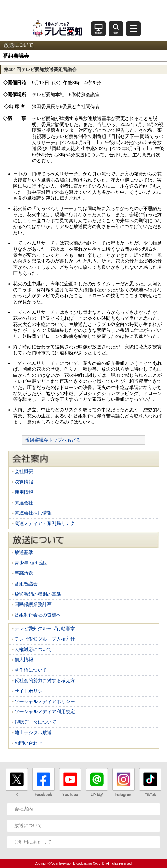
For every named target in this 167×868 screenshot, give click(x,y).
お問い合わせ (28, 743)
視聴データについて (35, 722)
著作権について (31, 670)
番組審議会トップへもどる (53, 440)
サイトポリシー (31, 691)
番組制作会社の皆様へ (38, 615)
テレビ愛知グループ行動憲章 (45, 628)
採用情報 (24, 492)
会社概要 (24, 471)
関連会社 (24, 503)
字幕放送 (24, 573)
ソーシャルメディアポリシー (45, 701)
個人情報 (24, 660)
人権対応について (33, 649)
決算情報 (24, 482)
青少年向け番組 (31, 563)
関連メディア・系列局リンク (45, 523)
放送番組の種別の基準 (38, 594)
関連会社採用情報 (33, 513)
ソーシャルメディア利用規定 (45, 712)
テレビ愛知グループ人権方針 (45, 639)
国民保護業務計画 (33, 604)
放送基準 (24, 552)
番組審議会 (26, 584)
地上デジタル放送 (33, 732)
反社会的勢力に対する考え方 (45, 680)
